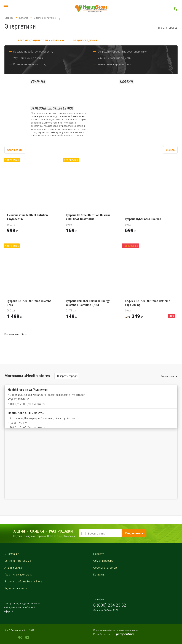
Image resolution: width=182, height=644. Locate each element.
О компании (12, 554)
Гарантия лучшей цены (18, 575)
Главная (9, 18)
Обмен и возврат (104, 561)
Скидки (37, 531)
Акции (19, 531)
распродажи (61, 531)
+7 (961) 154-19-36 (18, 399)
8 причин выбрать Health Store (23, 582)
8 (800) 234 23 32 (110, 605)
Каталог (24, 18)
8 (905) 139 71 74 (18, 423)
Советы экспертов (105, 568)
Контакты (99, 575)
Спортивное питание (45, 18)
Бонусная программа (18, 561)
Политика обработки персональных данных (116, 630)
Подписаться (134, 533)
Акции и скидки (14, 568)
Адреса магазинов (16, 588)
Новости (99, 554)
